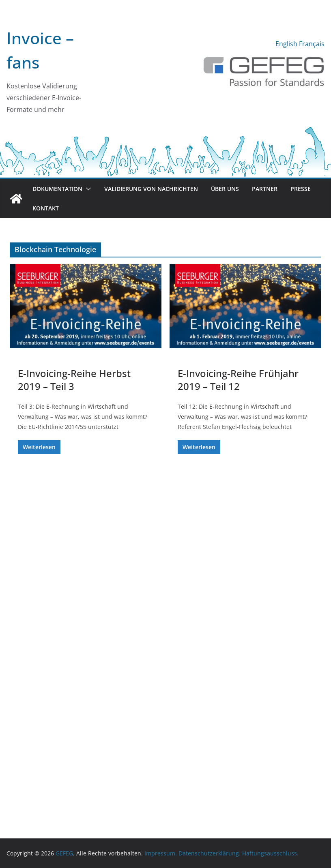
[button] (87, 189)
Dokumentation (57, 189)
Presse (301, 189)
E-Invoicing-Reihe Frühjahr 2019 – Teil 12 (238, 379)
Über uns (225, 189)
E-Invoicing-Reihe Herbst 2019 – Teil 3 (74, 379)
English (286, 44)
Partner (265, 189)
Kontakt (46, 208)
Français (312, 44)
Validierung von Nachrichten (151, 189)
